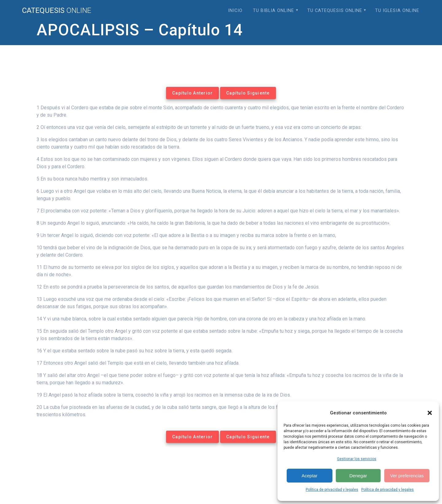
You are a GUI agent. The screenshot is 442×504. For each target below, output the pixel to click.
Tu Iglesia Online (397, 11)
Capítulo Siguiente (248, 93)
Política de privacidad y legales (332, 490)
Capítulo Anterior (192, 93)
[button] (430, 413)
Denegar (358, 476)
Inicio (235, 11)
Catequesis (57, 10)
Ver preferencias (407, 476)
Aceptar (309, 476)
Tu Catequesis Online (335, 11)
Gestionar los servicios (357, 459)
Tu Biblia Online (273, 11)
